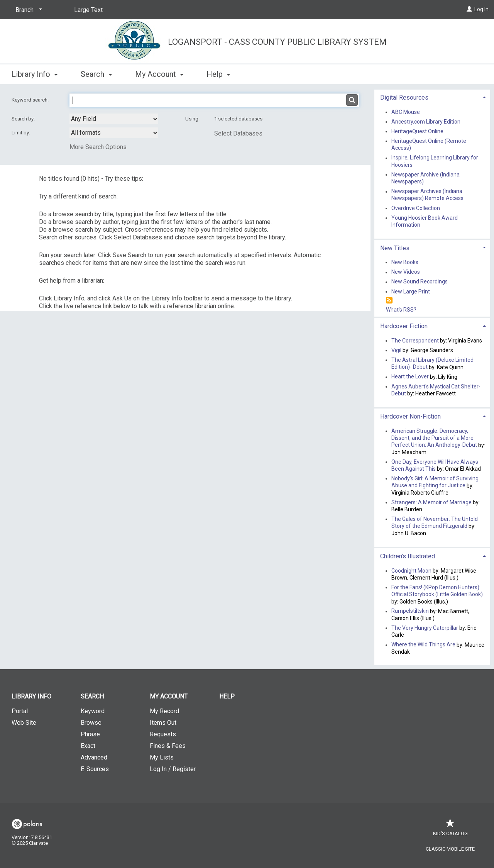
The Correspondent (415, 341)
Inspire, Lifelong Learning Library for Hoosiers (435, 161)
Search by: (24, 119)
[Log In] (469, 9)
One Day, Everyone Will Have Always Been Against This (435, 465)
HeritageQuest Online (417, 131)
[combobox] (114, 119)
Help (227, 696)
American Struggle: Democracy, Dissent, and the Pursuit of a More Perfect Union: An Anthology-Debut (434, 438)
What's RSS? (401, 310)
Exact (88, 746)
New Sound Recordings (420, 282)
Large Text (88, 10)
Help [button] (218, 74)
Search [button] (96, 74)
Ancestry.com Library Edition (426, 122)
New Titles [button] (395, 248)
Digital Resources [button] (404, 97)
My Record (164, 711)
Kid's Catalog (450, 830)
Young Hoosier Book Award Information (425, 221)
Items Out (163, 723)
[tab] (432, 97)
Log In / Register (173, 769)
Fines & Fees (168, 746)
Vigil (396, 350)
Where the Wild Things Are (423, 645)
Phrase (90, 734)
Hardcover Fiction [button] (404, 326)
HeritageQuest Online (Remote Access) (429, 144)
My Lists (162, 757)
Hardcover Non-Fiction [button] (410, 416)
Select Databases (238, 133)
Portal (20, 711)
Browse (91, 723)
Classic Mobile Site (450, 849)
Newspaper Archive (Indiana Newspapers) (425, 178)
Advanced (94, 757)
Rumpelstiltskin (410, 611)
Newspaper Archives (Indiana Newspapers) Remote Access (427, 195)
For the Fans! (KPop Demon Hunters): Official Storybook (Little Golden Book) (437, 591)
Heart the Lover (410, 377)
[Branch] (27, 10)
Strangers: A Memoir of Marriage (431, 502)
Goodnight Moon (411, 571)
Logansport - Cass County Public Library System (277, 42)
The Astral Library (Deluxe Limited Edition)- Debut (432, 363)
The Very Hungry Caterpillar (425, 628)
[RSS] (389, 301)
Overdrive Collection (416, 208)
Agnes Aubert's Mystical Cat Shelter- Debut (436, 390)
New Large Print (411, 292)
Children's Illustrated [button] (408, 556)
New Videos (406, 272)
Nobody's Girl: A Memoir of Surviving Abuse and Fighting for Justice (435, 482)
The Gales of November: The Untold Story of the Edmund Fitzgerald (435, 522)
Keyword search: (31, 100)
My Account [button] (159, 74)
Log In (481, 9)
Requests (163, 734)
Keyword (93, 711)
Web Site (24, 723)
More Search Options (98, 147)
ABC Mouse (406, 112)
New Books (405, 262)
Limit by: (21, 133)
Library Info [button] (35, 74)
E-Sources (95, 769)
